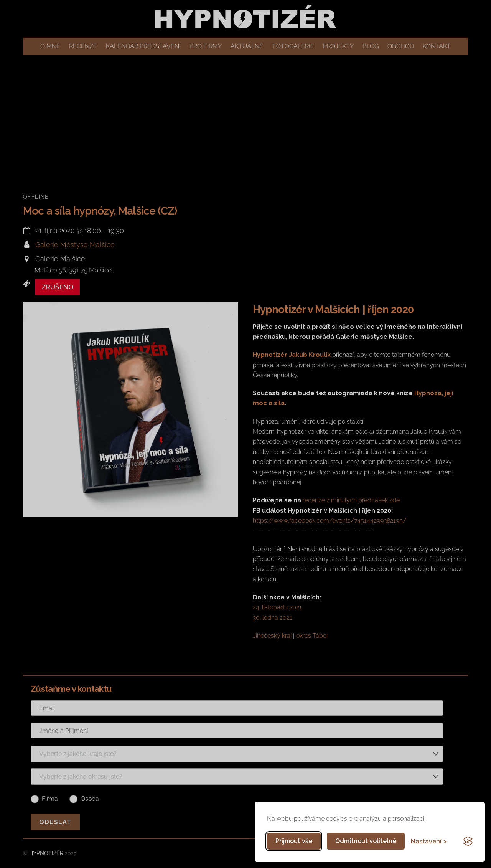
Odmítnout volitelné (366, 841)
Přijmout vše (294, 841)
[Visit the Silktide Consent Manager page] (468, 841)
